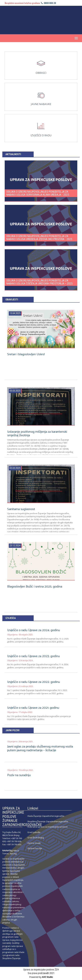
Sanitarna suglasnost (21, 509)
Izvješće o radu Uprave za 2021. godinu (33, 708)
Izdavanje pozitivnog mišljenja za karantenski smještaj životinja (37, 434)
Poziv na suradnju (19, 775)
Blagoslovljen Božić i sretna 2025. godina (35, 587)
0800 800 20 (48, 3)
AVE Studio (47, 977)
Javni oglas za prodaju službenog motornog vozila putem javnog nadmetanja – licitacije (40, 748)
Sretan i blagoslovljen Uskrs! (26, 354)
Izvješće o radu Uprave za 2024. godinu (33, 630)
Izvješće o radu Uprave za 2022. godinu (33, 682)
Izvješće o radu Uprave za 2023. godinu (33, 656)
